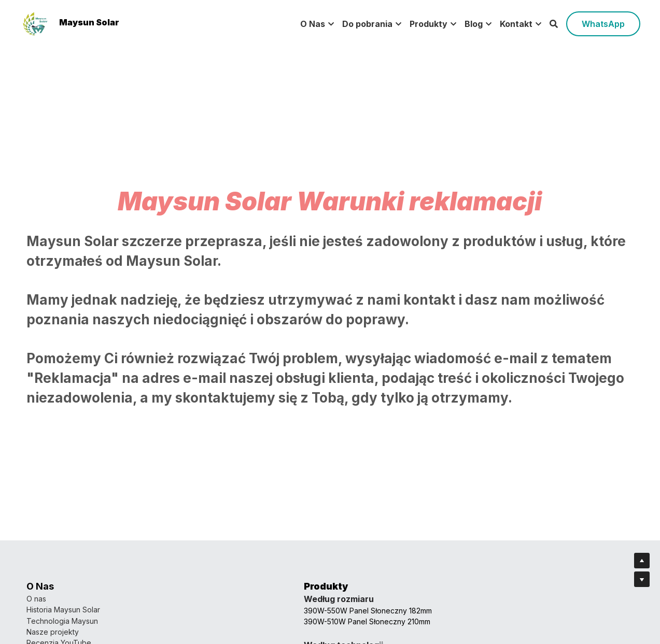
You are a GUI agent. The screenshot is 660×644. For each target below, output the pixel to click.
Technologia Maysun (62, 621)
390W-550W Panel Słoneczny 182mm (245, 611)
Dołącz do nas (360, 632)
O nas (36, 599)
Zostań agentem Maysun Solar (387, 621)
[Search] (554, 24)
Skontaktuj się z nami (370, 610)
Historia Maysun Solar (63, 610)
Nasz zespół (356, 599)
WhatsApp (603, 24)
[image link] (35, 23)
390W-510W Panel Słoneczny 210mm (244, 621)
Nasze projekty (53, 632)
